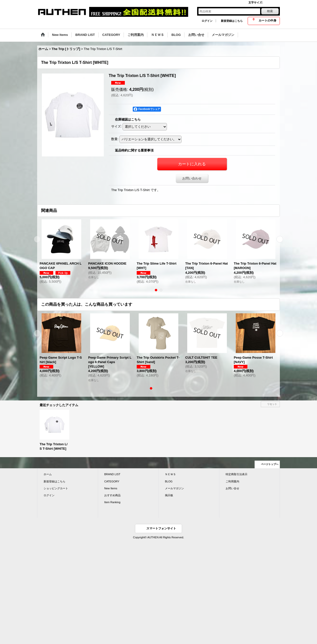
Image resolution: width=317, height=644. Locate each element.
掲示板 (169, 495)
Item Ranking (112, 502)
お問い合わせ (192, 178)
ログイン (207, 21)
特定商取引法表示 (237, 474)
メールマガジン (174, 488)
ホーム (48, 474)
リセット (272, 404)
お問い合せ (232, 488)
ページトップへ (270, 464)
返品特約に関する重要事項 (134, 150)
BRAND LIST (112, 474)
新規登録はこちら (232, 21)
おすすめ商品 (112, 495)
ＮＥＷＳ (170, 474)
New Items (111, 488)
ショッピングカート (56, 488)
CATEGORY (112, 481)
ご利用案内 (232, 481)
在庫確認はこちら (128, 119)
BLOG (169, 481)
